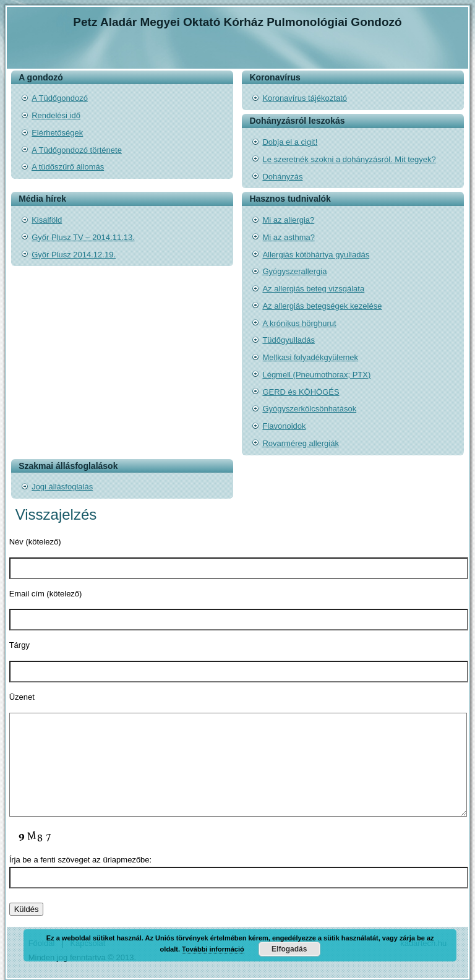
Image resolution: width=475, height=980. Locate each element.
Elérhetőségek (57, 133)
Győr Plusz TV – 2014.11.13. (83, 237)
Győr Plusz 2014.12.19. (74, 255)
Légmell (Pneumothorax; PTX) (316, 375)
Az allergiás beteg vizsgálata (313, 289)
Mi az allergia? (288, 220)
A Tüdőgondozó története (77, 150)
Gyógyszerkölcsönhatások (309, 409)
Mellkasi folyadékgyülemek (310, 357)
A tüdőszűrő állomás (68, 167)
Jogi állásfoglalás (62, 487)
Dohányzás (282, 177)
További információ (213, 949)
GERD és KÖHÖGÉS (301, 392)
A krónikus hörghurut (299, 323)
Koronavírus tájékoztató (305, 98)
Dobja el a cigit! (290, 142)
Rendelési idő (56, 115)
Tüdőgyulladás (289, 340)
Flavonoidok (284, 426)
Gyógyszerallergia (294, 271)
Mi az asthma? (289, 237)
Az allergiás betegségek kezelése (322, 306)
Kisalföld (47, 220)
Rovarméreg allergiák (301, 443)
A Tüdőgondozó (60, 98)
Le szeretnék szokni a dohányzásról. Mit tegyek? (349, 159)
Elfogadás (289, 949)
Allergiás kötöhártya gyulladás (316, 255)
